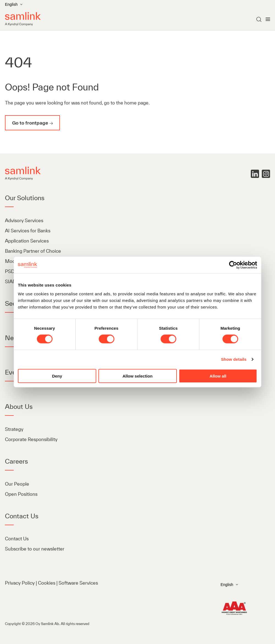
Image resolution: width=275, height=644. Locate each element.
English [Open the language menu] (14, 4)
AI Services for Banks (28, 231)
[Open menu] (268, 19)
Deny (57, 376)
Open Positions (21, 494)
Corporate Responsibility (31, 439)
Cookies (47, 583)
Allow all (218, 376)
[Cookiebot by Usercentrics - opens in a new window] (233, 265)
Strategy (14, 429)
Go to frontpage (30, 123)
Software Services (78, 583)
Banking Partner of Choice (33, 251)
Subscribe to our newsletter (35, 549)
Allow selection (137, 376)
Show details (234, 359)
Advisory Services (24, 220)
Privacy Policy (20, 583)
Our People (17, 484)
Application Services (27, 241)
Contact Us (17, 539)
